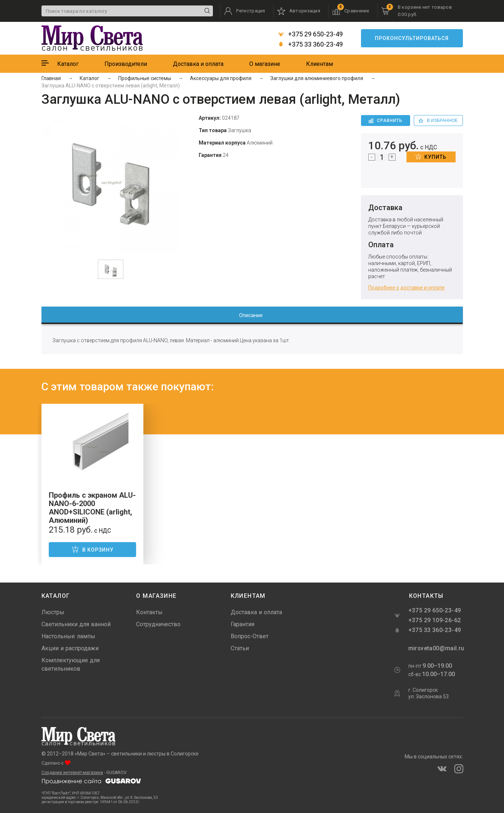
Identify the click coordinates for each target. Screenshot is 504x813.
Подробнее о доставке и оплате (406, 288)
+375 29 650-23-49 (310, 34)
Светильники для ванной (76, 624)
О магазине (265, 64)
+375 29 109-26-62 (435, 620)
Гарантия (243, 624)
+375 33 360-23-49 (310, 44)
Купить (431, 157)
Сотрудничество (158, 624)
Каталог (68, 64)
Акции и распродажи (70, 648)
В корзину (92, 549)
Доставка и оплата (198, 64)
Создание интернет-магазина (72, 773)
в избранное (438, 121)
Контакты (149, 612)
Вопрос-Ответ (250, 636)
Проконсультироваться (412, 38)
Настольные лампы (68, 636)
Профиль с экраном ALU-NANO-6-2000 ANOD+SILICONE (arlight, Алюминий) (92, 508)
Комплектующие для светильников (71, 664)
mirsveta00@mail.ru (436, 648)
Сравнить (386, 121)
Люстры (53, 612)
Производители (126, 64)
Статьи (240, 648)
